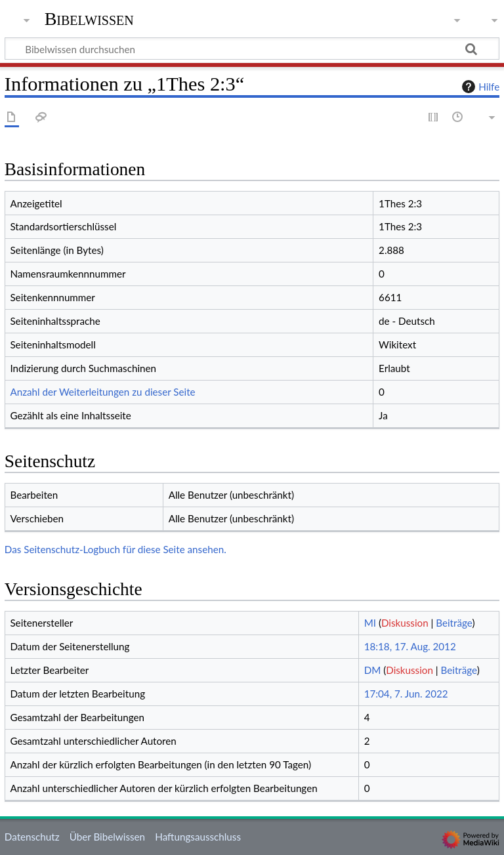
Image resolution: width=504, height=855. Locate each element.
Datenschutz (32, 837)
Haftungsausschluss (198, 837)
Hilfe (479, 87)
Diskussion (405, 623)
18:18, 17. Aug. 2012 (410, 646)
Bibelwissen (89, 19)
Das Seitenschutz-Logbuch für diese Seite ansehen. (115, 549)
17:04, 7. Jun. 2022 (406, 694)
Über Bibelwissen (107, 837)
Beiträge (454, 623)
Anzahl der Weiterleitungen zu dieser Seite (102, 392)
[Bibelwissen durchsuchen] (252, 49)
